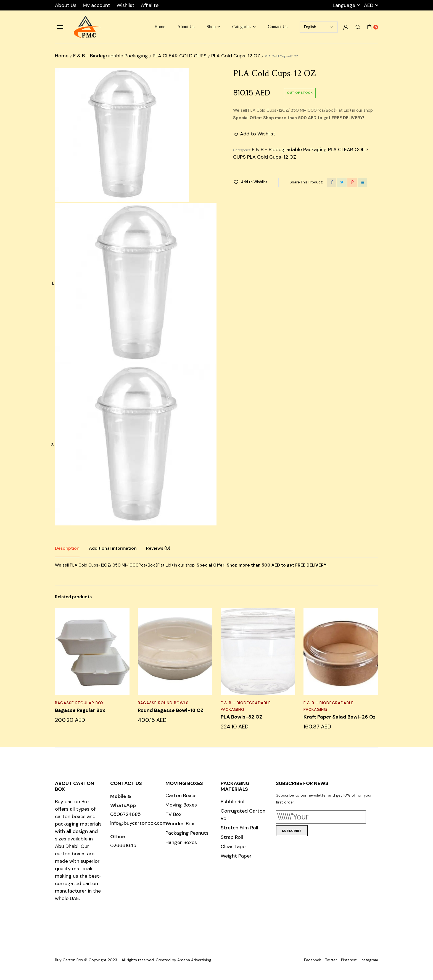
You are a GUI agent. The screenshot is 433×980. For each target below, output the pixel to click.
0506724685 (126, 814)
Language (344, 5)
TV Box (173, 814)
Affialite (150, 5)
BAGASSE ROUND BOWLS (163, 703)
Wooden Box (180, 824)
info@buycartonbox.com (139, 823)
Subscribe (292, 831)
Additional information (113, 548)
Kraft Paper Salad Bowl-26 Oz (340, 717)
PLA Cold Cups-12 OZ (236, 56)
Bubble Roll (233, 802)
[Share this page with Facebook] (332, 182)
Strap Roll (232, 837)
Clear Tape (233, 847)
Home (160, 27)
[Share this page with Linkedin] (362, 182)
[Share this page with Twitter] (342, 182)
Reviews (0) (158, 548)
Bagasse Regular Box (79, 703)
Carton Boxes (181, 795)
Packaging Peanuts (187, 833)
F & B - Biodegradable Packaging (111, 56)
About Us (66, 5)
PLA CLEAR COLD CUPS (180, 56)
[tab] (67, 548)
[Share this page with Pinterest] (352, 182)
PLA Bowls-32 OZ (241, 717)
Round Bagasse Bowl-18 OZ (171, 710)
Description (67, 548)
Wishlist (126, 5)
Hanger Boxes (181, 842)
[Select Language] (319, 27)
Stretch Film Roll (239, 828)
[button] (254, 134)
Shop (211, 27)
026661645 (123, 845)
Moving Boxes (181, 805)
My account (97, 5)
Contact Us (278, 27)
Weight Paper (236, 856)
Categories (242, 27)
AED (369, 5)
